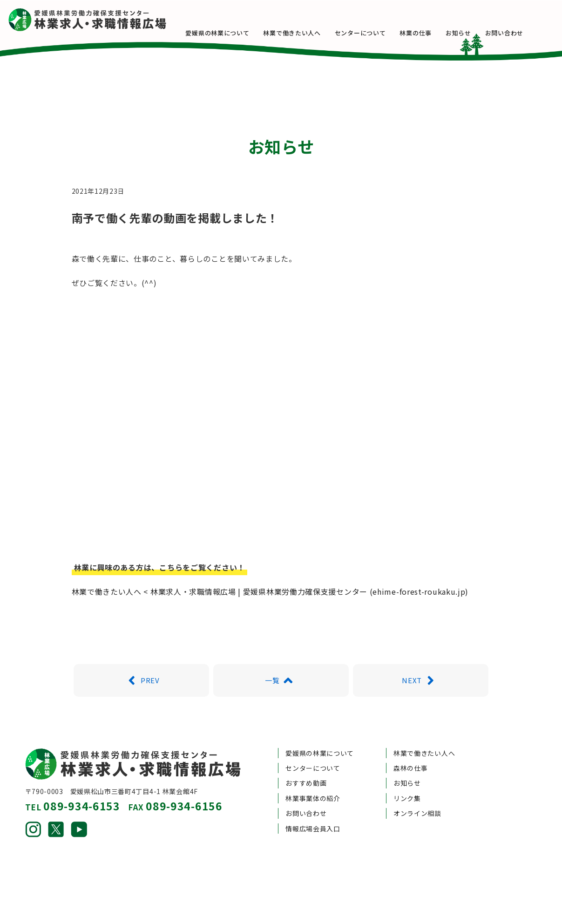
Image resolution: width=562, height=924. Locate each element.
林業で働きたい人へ (308, 33)
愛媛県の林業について (234, 33)
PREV (141, 651)
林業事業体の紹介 (313, 769)
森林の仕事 (411, 739)
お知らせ (475, 33)
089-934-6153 (81, 776)
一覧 (281, 651)
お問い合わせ (521, 33)
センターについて (377, 33)
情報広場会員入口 (313, 799)
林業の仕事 (432, 33)
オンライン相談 (417, 784)
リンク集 (407, 769)
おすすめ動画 (306, 754)
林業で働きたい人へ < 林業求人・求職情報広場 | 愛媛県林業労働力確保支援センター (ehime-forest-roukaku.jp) (270, 562)
